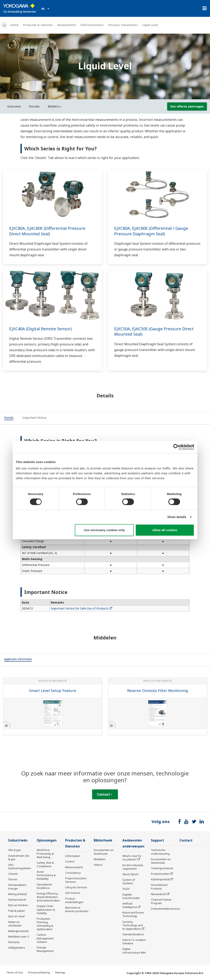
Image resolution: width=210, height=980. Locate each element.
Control (70, 861)
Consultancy (73, 873)
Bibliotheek (103, 840)
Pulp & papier (17, 911)
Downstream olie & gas (19, 857)
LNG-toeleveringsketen (20, 866)
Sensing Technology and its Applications (133, 925)
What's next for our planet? (132, 858)
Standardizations (133, 934)
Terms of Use (15, 972)
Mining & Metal (17, 894)
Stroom (13, 879)
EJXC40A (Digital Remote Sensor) (41, 329)
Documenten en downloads (104, 852)
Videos (98, 865)
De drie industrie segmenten (133, 867)
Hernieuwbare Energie (17, 887)
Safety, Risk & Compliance (45, 864)
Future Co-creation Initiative (134, 942)
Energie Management (45, 949)
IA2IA (126, 889)
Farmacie (14, 942)
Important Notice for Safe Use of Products (82, 608)
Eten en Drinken (18, 905)
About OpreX (130, 874)
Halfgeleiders (17, 948)
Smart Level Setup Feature (52, 691)
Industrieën (18, 840)
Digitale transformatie (131, 896)
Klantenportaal (160, 879)
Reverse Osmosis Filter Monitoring (157, 691)
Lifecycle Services (76, 887)
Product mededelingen (74, 900)
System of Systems (129, 881)
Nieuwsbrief (159, 894)
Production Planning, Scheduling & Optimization (45, 924)
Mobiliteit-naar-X (19, 937)
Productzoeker (160, 874)
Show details (177, 517)
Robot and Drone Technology (133, 914)
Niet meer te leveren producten (77, 909)
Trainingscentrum (162, 868)
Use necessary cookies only (104, 530)
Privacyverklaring (39, 972)
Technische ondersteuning (160, 852)
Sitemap (60, 972)
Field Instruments (92, 25)
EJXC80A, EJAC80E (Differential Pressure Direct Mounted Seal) (47, 231)
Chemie (13, 874)
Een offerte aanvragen (187, 106)
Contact (105, 794)
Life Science (73, 893)
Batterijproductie (19, 931)
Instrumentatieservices (165, 909)
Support (157, 840)
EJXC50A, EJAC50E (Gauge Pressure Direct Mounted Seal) (154, 332)
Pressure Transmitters (123, 25)
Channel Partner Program (161, 901)
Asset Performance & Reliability (46, 875)
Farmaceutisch (17, 900)
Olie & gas (15, 850)
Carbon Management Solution (45, 938)
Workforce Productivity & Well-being (45, 853)
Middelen (100, 859)
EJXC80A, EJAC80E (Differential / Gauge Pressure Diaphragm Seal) (151, 231)
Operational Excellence (44, 886)
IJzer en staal (16, 916)
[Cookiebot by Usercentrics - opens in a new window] (176, 447)
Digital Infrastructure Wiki (134, 951)
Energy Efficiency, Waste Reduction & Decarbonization (48, 897)
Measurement (66, 25)
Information (73, 856)
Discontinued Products (159, 887)
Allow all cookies (165, 530)
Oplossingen (47, 840)
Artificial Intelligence (130, 905)
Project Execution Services (76, 880)
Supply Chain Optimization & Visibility (46, 909)
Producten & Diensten (38, 25)
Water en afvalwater (15, 924)
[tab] (9, 418)
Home (14, 25)
